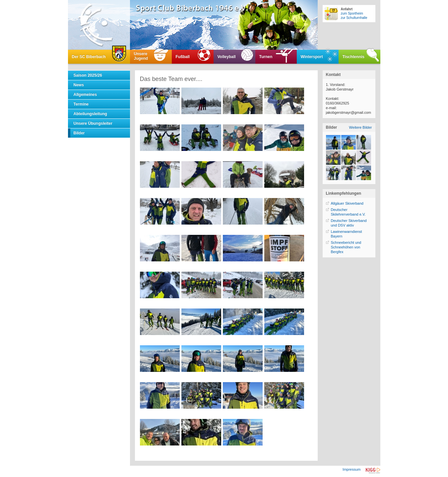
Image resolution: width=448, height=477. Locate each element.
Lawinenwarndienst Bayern (347, 234)
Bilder (79, 133)
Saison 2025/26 (88, 75)
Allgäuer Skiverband (347, 203)
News (79, 85)
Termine (81, 104)
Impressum (352, 469)
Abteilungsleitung (90, 114)
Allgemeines (85, 95)
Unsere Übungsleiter (93, 123)
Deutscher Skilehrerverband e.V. (348, 212)
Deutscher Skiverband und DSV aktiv (349, 223)
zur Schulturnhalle (354, 18)
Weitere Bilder (361, 127)
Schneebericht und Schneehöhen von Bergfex (346, 247)
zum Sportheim (352, 13)
